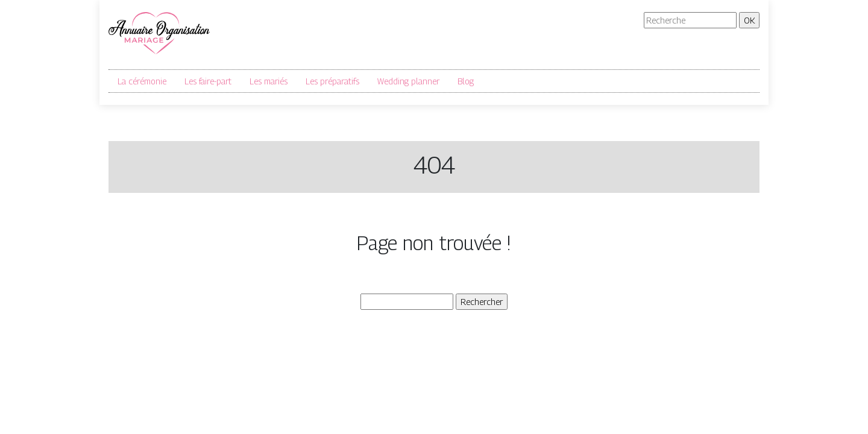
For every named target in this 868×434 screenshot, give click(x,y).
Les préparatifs (332, 81)
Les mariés (269, 81)
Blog (466, 81)
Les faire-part (208, 81)
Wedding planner (408, 81)
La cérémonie (142, 81)
